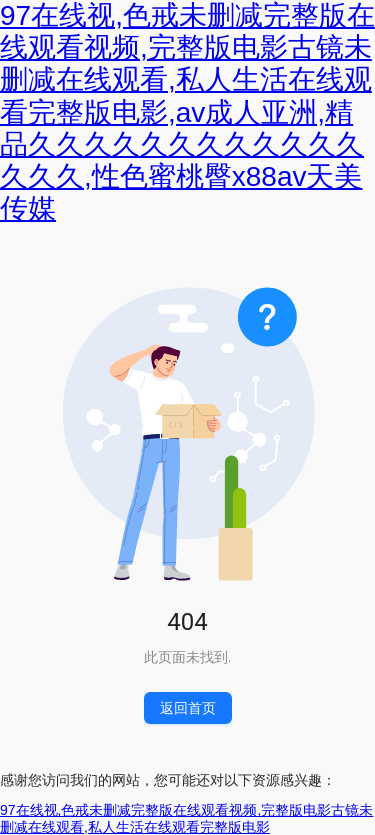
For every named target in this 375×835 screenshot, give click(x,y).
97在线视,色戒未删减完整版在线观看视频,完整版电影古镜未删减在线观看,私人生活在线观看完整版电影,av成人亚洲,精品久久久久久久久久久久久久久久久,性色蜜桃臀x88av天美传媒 (187, 112)
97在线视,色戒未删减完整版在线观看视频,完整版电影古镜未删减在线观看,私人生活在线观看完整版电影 (186, 818)
